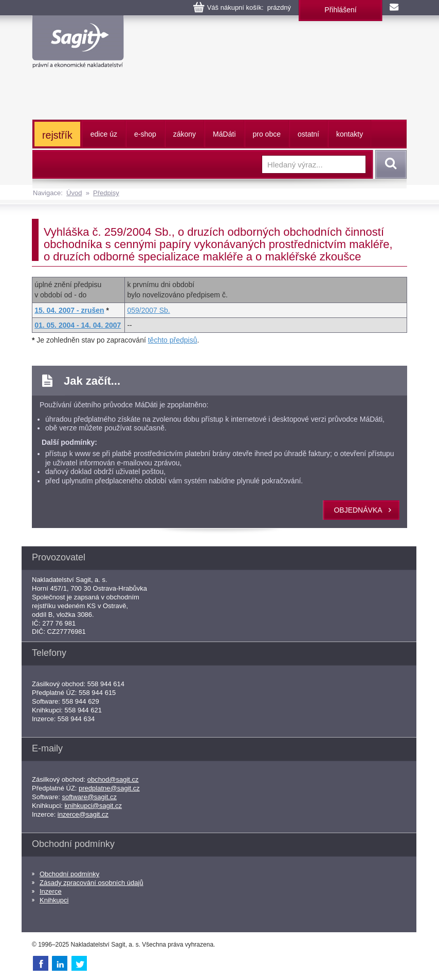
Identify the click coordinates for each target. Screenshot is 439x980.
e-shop (145, 134)
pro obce (267, 134)
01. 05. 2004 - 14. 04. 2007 (78, 325)
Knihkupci (54, 900)
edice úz (104, 134)
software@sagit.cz (89, 797)
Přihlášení (340, 10)
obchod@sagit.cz (113, 779)
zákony (185, 134)
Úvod (74, 193)
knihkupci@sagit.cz (93, 806)
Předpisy (106, 193)
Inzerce (51, 891)
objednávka (358, 510)
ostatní (308, 134)
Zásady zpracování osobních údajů (92, 883)
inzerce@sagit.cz (83, 814)
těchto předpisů (173, 340)
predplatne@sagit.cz (109, 788)
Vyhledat (389, 164)
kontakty (350, 134)
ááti (224, 134)
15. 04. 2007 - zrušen (69, 310)
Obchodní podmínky (69, 874)
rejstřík (57, 135)
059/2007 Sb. (148, 310)
